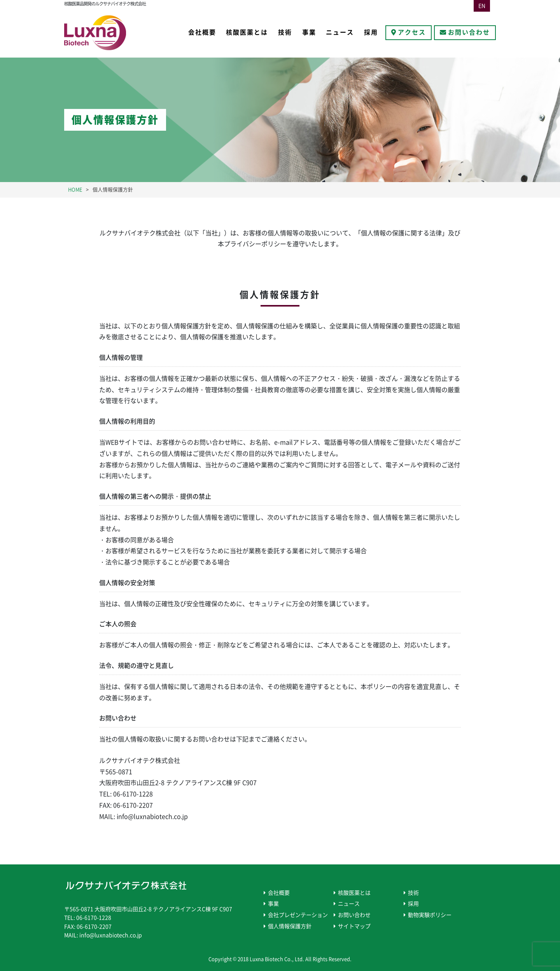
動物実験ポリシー (430, 915)
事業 (309, 32)
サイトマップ (354, 926)
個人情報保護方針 (290, 926)
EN (482, 6)
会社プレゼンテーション (298, 915)
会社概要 (202, 32)
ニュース (340, 32)
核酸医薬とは (247, 32)
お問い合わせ (469, 32)
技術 (285, 32)
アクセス (412, 32)
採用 (371, 32)
